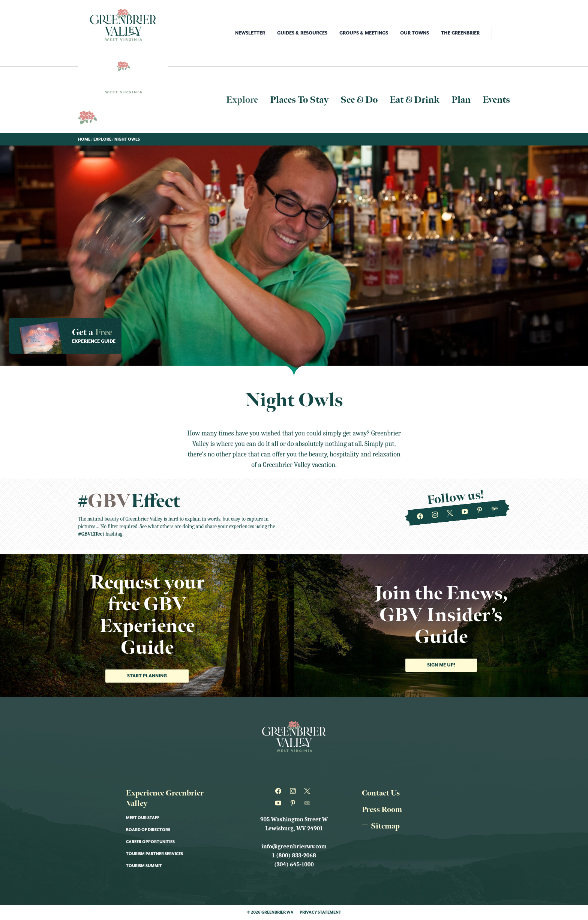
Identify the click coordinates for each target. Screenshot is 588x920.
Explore (242, 100)
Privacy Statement (320, 912)
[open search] (501, 33)
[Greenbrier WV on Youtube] (465, 512)
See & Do (359, 100)
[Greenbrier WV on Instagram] (435, 515)
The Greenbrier (460, 33)
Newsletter (250, 33)
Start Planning (147, 676)
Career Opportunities (150, 842)
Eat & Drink (415, 100)
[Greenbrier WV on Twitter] (450, 513)
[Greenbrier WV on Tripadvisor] (495, 509)
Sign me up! (441, 665)
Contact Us (381, 793)
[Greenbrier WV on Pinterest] (480, 510)
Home (84, 140)
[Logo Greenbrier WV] (123, 25)
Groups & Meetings (364, 33)
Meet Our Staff (143, 818)
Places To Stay (299, 100)
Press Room (382, 810)
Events (496, 100)
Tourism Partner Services (154, 854)
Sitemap (381, 826)
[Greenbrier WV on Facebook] (420, 517)
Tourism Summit (144, 866)
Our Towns (415, 33)
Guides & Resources (302, 33)
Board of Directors (148, 830)
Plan (461, 100)
